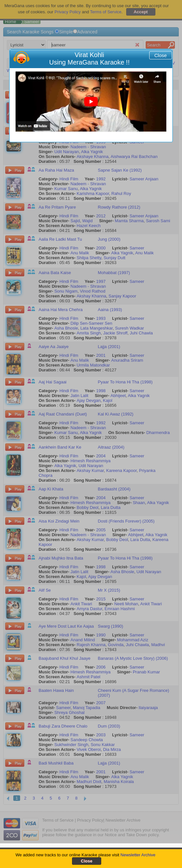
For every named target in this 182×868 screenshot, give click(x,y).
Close (161, 55)
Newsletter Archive (138, 855)
